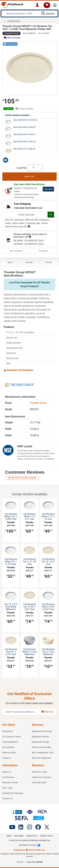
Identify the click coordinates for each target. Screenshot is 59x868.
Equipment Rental (40, 736)
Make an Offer (9, 752)
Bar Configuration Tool (43, 752)
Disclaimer (19, 836)
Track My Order (39, 782)
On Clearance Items (12, 736)
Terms (9, 836)
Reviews (29, 262)
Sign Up (47, 712)
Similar (49, 262)
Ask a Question (16, 251)
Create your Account (42, 777)
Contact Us (8, 798)
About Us (7, 772)
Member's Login (39, 772)
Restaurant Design (41, 742)
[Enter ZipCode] (26, 215)
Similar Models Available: (18, 115)
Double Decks (14, 21)
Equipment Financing (42, 731)
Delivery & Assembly (42, 747)
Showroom (7, 731)
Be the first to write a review (22, 478)
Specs (10, 262)
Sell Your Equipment (41, 758)
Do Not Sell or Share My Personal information (29, 840)
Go (51, 214)
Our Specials (8, 747)
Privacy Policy (47, 836)
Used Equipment (10, 742)
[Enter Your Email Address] (20, 712)
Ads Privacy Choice (29, 845)
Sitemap (20, 862)
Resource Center (10, 782)
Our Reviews (8, 777)
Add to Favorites (12, 38)
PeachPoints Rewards (13, 793)
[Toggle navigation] (55, 5)
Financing (43, 251)
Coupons (7, 758)
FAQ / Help (7, 788)
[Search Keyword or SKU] (21, 13)
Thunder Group (11, 33)
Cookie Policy (32, 836)
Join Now (48, 189)
